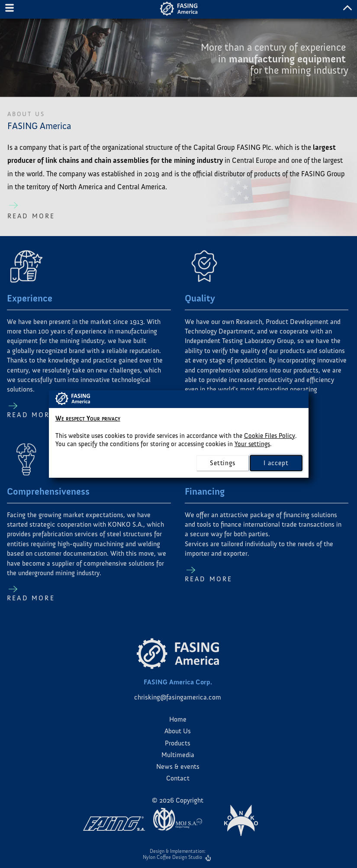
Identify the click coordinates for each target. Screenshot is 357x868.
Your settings (252, 444)
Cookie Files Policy (270, 436)
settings (222, 463)
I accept (276, 463)
